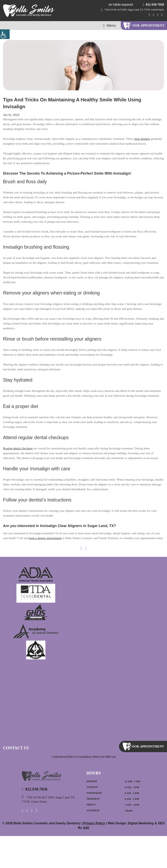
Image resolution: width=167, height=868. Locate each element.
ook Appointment (149, 25)
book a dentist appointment (78, 565)
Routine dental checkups (20, 466)
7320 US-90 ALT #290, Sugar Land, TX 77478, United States (129, 10)
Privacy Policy (92, 855)
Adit (83, 859)
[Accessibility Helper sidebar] (5, 34)
